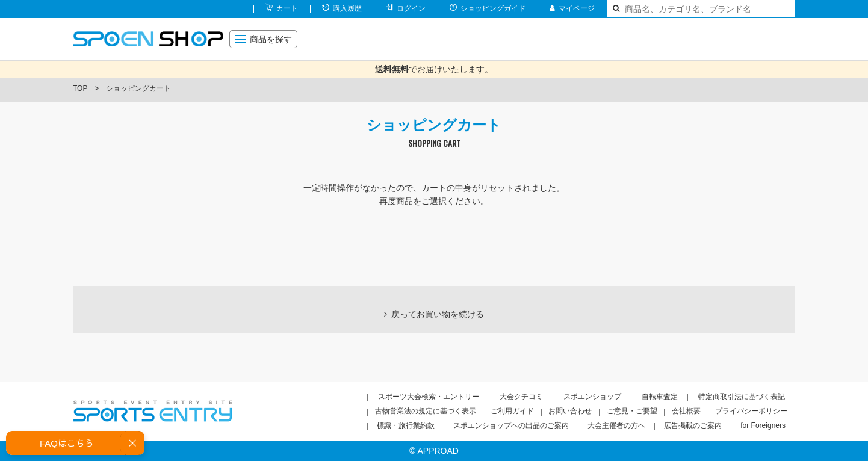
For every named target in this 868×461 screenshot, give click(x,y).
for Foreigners (763, 425)
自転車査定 (660, 397)
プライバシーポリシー (751, 411)
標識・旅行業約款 (406, 425)
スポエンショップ (592, 397)
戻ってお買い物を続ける (438, 314)
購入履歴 (347, 8)
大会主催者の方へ (616, 425)
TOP (80, 88)
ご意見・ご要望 (632, 411)
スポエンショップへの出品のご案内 (511, 425)
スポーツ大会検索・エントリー (429, 397)
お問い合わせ (570, 411)
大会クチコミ (521, 397)
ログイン (411, 8)
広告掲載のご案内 (693, 425)
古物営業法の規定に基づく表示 (426, 411)
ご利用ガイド (512, 411)
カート (287, 8)
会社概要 (686, 411)
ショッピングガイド (493, 8)
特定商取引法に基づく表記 (742, 397)
